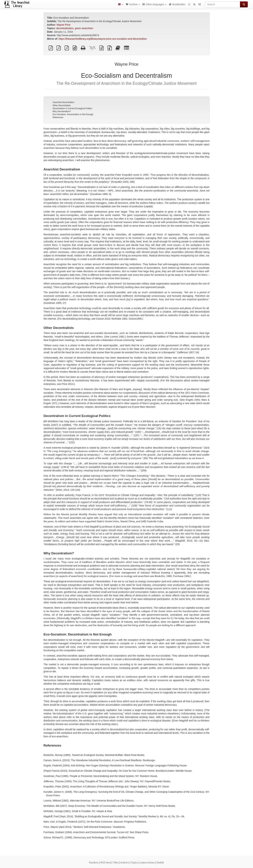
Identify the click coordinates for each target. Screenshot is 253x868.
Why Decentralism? (62, 111)
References (58, 117)
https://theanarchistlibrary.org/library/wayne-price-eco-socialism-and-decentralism (103, 39)
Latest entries (147, 863)
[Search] (223, 4)
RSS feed (106, 863)
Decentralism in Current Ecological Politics (72, 108)
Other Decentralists (62, 105)
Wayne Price (64, 25)
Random (94, 863)
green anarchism (84, 28)
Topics (134, 863)
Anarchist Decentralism (63, 102)
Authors (125, 863)
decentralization (65, 28)
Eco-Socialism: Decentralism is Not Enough (73, 114)
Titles (116, 863)
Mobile (160, 863)
